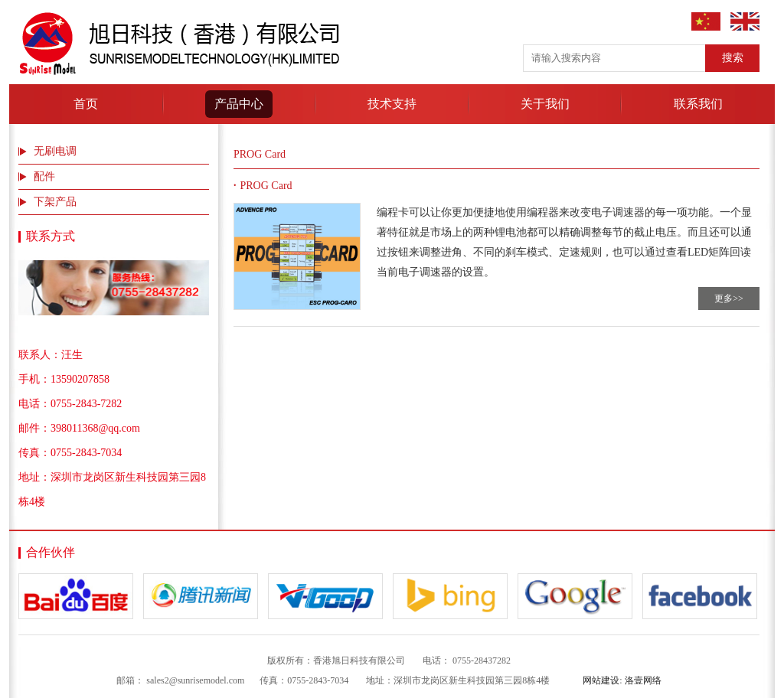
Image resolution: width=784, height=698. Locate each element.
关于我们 (545, 104)
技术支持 (392, 104)
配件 (44, 176)
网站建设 (601, 680)
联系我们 (698, 104)
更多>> (729, 298)
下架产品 (55, 202)
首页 (86, 104)
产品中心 (239, 104)
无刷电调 (55, 151)
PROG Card (266, 186)
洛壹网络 (643, 680)
